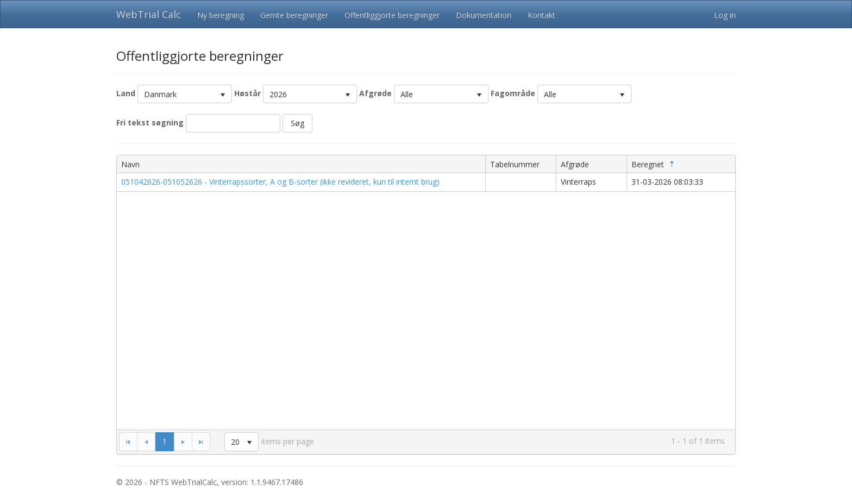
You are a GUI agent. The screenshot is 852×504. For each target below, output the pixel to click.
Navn (130, 164)
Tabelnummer (515, 164)
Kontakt (541, 15)
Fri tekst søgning (150, 122)
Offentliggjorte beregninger (392, 15)
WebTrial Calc (149, 14)
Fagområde (513, 93)
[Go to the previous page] (146, 442)
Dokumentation (484, 15)
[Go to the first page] (128, 442)
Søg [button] (297, 123)
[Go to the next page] (183, 442)
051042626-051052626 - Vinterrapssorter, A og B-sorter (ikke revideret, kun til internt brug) (280, 182)
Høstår (248, 93)
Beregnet (654, 164)
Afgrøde (375, 93)
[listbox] (185, 94)
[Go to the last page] (201, 442)
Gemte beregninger (294, 15)
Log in (725, 15)
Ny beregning (221, 15)
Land (126, 93)
